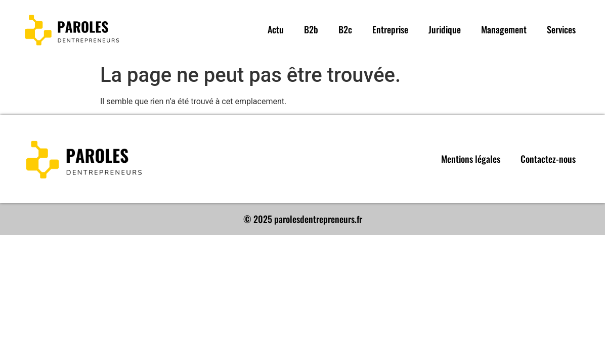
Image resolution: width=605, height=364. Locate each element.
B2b (311, 29)
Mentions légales (471, 159)
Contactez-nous (548, 159)
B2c (345, 29)
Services (561, 29)
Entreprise (390, 29)
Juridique (445, 29)
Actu (276, 29)
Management (504, 29)
